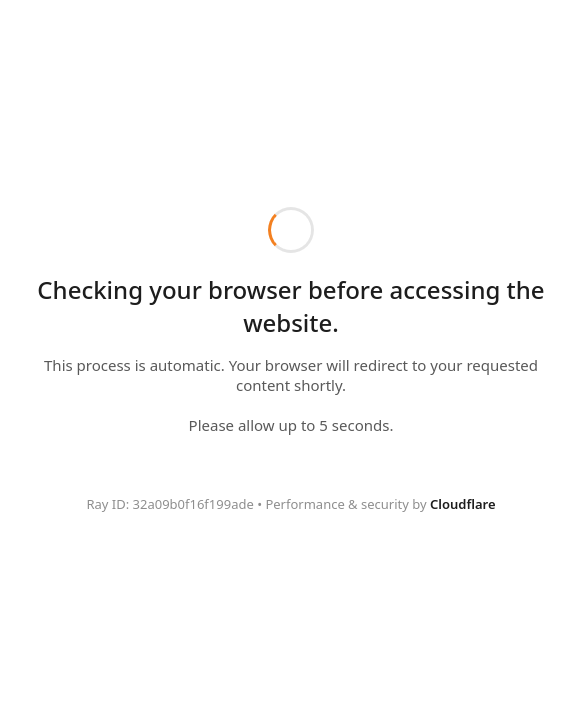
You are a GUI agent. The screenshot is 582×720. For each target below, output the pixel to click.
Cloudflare (463, 504)
